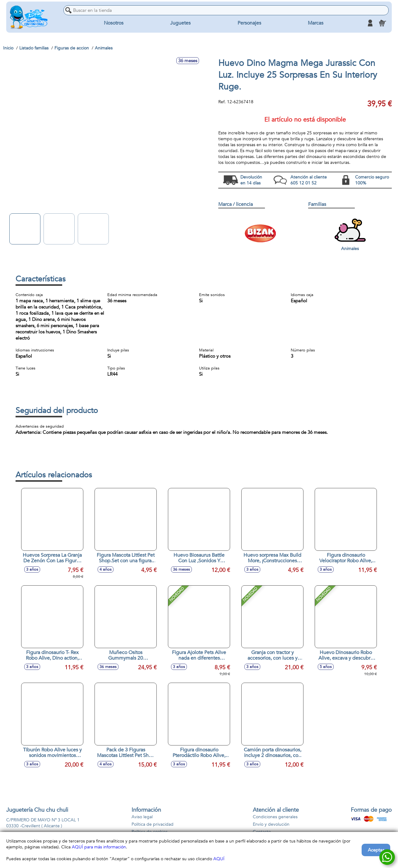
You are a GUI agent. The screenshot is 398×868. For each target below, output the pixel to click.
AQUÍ (219, 859)
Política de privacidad (153, 824)
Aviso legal (142, 817)
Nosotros (114, 23)
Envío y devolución (271, 824)
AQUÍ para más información (99, 847)
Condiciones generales (275, 817)
